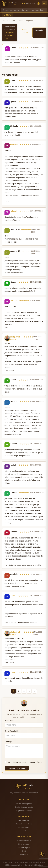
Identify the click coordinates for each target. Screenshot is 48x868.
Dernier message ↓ (25, 33)
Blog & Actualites (24, 827)
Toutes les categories (24, 804)
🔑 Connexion (30, 3)
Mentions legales (24, 848)
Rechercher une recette (24, 807)
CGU (24, 851)
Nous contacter (24, 844)
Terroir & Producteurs (24, 824)
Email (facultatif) (12, 731)
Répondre (39, 30)
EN (44, 3)
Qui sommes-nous (24, 841)
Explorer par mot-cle (24, 811)
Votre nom (9, 720)
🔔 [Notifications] (39, 3)
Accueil (5, 21)
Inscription (24, 854)
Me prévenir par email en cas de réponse (24, 762)
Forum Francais (16, 21)
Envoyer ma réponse (17, 768)
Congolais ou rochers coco (9, 35)
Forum (24, 831)
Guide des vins (24, 820)
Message (9, 742)
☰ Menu (8, 15)
